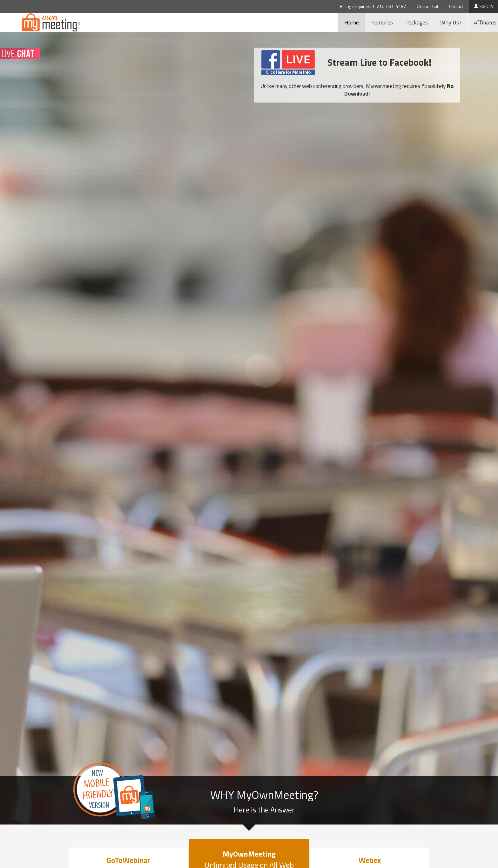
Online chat (427, 6)
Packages (417, 22)
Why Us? (451, 22)
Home (352, 22)
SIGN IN (484, 6)
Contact (456, 6)
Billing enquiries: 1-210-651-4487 (373, 6)
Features (382, 22)
